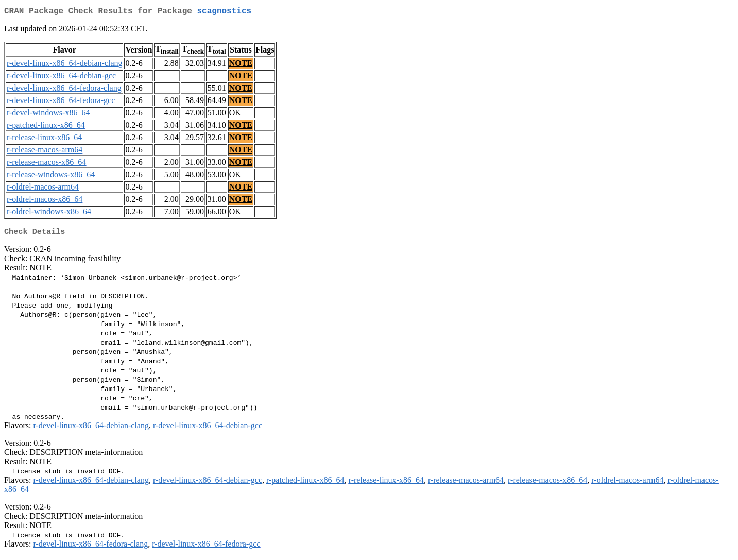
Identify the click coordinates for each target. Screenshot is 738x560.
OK (235, 115)
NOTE (241, 65)
